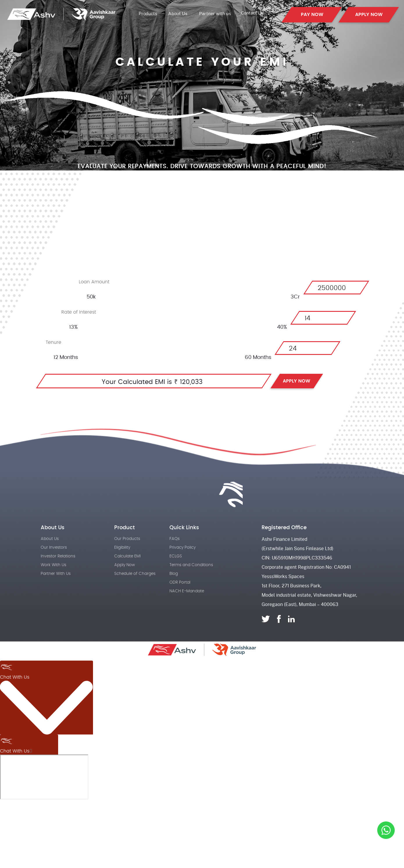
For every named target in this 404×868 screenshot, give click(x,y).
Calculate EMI (127, 571)
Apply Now (125, 580)
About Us (178, 13)
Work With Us (53, 580)
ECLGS (176, 571)
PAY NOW (312, 15)
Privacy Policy (183, 563)
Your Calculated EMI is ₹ (140, 382)
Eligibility (122, 563)
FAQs (175, 554)
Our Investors (54, 563)
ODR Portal (180, 597)
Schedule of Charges (135, 589)
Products (149, 13)
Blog (174, 589)
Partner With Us (56, 589)
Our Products (127, 554)
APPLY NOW (369, 15)
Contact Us (252, 13)
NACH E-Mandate (187, 606)
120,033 (191, 382)
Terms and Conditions (191, 580)
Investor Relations (58, 571)
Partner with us (215, 13)
